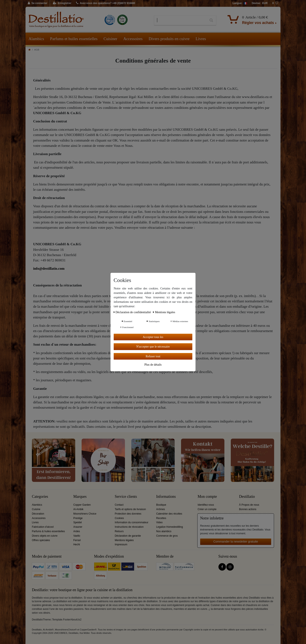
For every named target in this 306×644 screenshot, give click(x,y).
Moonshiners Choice (85, 514)
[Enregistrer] (62, 3)
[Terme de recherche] (180, 20)
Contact (119, 505)
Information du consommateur (132, 522)
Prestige (78, 518)
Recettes (161, 518)
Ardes (77, 531)
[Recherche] (211, 20)
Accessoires (133, 39)
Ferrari (77, 540)
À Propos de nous (249, 505)
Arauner (78, 527)
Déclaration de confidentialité (133, 312)
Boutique (161, 505)
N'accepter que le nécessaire (153, 347)
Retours (119, 531)
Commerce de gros (167, 536)
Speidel (78, 522)
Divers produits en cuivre (169, 39)
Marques (80, 497)
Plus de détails (153, 365)
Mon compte (207, 497)
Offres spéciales (41, 540)
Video (159, 522)
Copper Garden (82, 505)
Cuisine (36, 509)
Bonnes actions (248, 509)
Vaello (77, 536)
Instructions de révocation (129, 527)
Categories (40, 497)
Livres (201, 39)
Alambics (36, 39)
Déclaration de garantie (128, 536)
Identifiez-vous (206, 505)
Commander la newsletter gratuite (236, 542)
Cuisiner (110, 39)
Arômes (161, 509)
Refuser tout (153, 356)
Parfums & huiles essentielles (48, 531)
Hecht (77, 544)
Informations (166, 497)
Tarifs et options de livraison (130, 509)
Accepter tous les (153, 337)
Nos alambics (164, 531)
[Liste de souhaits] (275, 3)
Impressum (121, 544)
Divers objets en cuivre (45, 536)
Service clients (126, 497)
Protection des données (128, 514)
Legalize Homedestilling (170, 527)
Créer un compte (207, 509)
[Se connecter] (38, 3)
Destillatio (247, 497)
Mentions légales (124, 540)
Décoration (38, 514)
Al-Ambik (78, 509)
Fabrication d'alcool (43, 527)
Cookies (119, 518)
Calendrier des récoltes (169, 514)
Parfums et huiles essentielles (74, 39)
